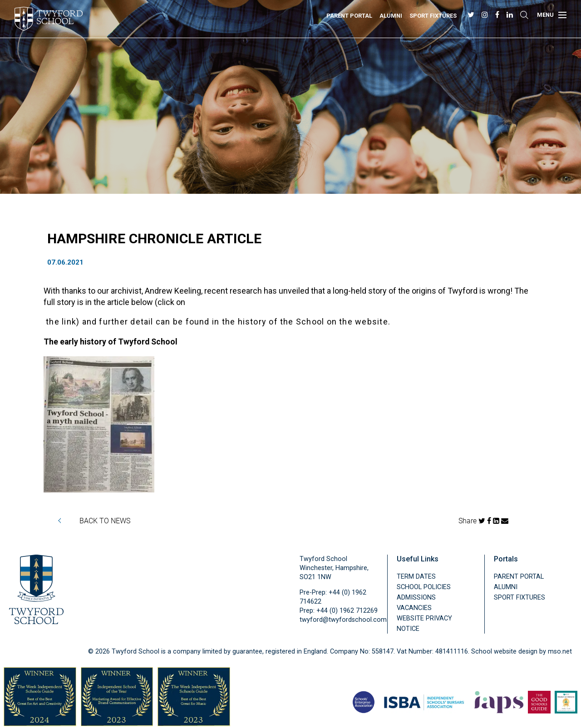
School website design (504, 652)
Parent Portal (349, 16)
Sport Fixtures (433, 16)
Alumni (391, 16)
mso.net (560, 652)
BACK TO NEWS (105, 520)
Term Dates (416, 577)
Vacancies (414, 608)
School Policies (424, 587)
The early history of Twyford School (111, 342)
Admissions (416, 598)
